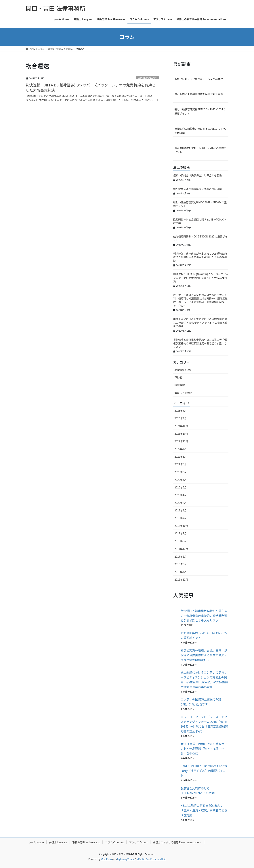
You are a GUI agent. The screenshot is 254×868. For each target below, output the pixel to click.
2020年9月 (181, 472)
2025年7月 (181, 411)
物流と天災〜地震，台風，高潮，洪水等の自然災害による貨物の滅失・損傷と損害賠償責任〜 (204, 655)
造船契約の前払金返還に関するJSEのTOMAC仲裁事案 (200, 131)
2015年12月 (181, 579)
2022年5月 (181, 457)
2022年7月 (181, 449)
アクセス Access (138, 842)
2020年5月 (181, 487)
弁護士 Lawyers (58, 842)
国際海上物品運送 (147, 78)
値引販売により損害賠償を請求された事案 (199, 94)
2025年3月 (181, 418)
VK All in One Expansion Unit (151, 859)
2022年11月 (181, 441)
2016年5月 (181, 564)
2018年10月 (181, 526)
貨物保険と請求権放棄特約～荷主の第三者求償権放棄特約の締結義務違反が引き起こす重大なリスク (200, 343)
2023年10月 (181, 434)
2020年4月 (181, 495)
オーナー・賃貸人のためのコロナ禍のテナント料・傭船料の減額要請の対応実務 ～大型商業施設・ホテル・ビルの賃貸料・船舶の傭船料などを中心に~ (200, 300)
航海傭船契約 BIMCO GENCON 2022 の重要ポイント (200, 150)
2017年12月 (181, 549)
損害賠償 (180, 385)
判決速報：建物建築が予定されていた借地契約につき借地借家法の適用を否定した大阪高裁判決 (200, 257)
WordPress (106, 859)
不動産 (178, 377)
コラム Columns (115, 842)
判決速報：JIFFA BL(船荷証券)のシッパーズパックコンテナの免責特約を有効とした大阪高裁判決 (91, 87)
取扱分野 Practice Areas (86, 842)
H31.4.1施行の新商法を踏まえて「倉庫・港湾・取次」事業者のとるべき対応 (204, 810)
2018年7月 (181, 533)
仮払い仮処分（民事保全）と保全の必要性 (199, 79)
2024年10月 (181, 426)
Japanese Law (183, 370)
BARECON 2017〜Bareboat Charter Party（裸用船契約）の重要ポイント (204, 771)
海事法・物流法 (184, 393)
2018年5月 (181, 541)
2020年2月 (181, 503)
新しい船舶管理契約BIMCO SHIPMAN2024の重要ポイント (200, 111)
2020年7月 (181, 480)
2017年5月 (181, 556)
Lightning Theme (126, 859)
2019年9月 (181, 510)
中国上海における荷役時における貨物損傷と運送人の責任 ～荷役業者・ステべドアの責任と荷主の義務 (200, 323)
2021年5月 (181, 464)
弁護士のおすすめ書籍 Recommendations (177, 842)
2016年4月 (181, 572)
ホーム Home (36, 842)
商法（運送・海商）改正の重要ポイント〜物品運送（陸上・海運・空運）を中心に (204, 749)
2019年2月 (181, 518)
